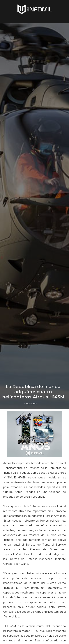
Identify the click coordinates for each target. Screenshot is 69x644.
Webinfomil (30, 403)
